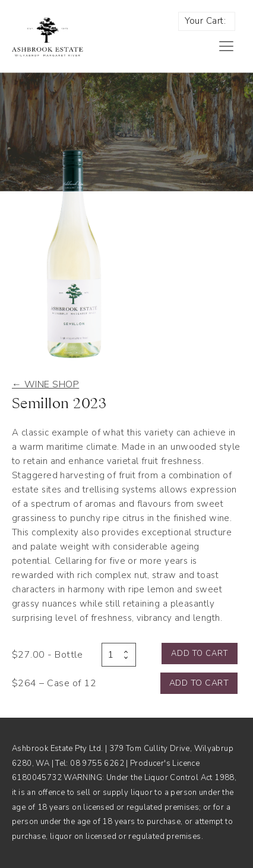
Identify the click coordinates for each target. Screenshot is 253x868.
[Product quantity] (119, 655)
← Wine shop (45, 384)
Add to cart (200, 654)
